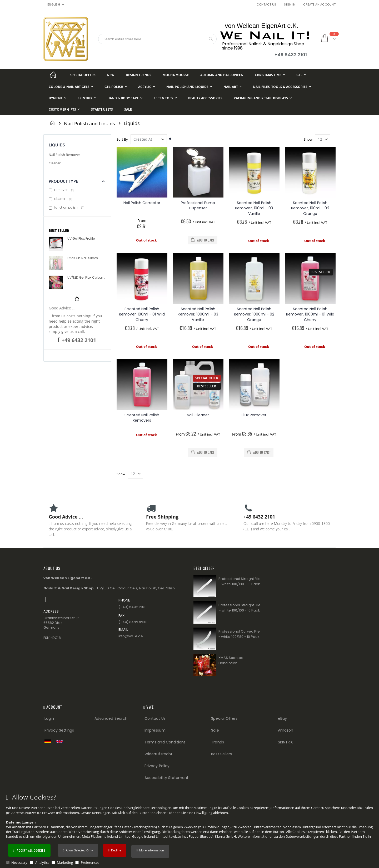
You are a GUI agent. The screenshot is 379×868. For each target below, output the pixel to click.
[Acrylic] (147, 87)
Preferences (90, 862)
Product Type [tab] (63, 181)
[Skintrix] (87, 98)
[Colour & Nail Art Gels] (71, 87)
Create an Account (319, 5)
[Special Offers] (83, 75)
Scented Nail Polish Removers (142, 418)
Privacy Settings (59, 730)
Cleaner (55, 163)
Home (53, 123)
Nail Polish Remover (64, 155)
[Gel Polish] (116, 87)
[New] (111, 75)
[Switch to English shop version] (61, 742)
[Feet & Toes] (165, 98)
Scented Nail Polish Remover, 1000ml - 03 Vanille (198, 314)
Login (49, 718)
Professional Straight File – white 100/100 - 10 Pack (240, 608)
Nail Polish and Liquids (89, 124)
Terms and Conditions (165, 742)
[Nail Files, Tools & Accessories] (282, 87)
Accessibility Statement (167, 778)
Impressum (155, 730)
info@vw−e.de (131, 636)
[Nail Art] (233, 87)
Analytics (42, 862)
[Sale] (128, 109)
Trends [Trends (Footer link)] (217, 742)
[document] (190, 829)
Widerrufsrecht (158, 754)
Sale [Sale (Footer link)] (215, 730)
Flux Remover (254, 415)
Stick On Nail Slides (83, 258)
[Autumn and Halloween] (222, 75)
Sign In (290, 5)
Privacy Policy (157, 766)
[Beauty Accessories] (205, 98)
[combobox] (157, 39)
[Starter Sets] (102, 109)
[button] (150, 851)
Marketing (65, 862)
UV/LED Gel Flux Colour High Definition (86, 278)
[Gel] (301, 75)
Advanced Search (111, 718)
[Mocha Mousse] (176, 75)
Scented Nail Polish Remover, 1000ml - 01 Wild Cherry (310, 314)
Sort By (122, 139)
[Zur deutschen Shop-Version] (49, 741)
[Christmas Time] (270, 75)
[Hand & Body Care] (125, 98)
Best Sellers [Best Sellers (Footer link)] (221, 754)
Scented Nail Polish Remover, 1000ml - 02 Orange (254, 314)
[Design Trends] (139, 75)
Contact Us (266, 5)
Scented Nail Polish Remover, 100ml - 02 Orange (310, 208)
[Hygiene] (58, 98)
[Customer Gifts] (64, 109)
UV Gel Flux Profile (81, 239)
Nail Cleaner (198, 415)
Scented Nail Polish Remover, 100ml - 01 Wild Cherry (142, 314)
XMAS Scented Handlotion (231, 660)
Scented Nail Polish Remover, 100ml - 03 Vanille (254, 208)
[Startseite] (53, 75)
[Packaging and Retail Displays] (263, 98)
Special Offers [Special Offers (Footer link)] (224, 718)
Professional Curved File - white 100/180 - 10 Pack (239, 634)
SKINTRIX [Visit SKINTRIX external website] (286, 742)
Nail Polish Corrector (142, 203)
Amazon (286, 730)
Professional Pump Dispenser (198, 206)
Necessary (19, 862)
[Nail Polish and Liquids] (189, 87)
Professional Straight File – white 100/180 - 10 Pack (240, 581)
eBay (282, 718)
